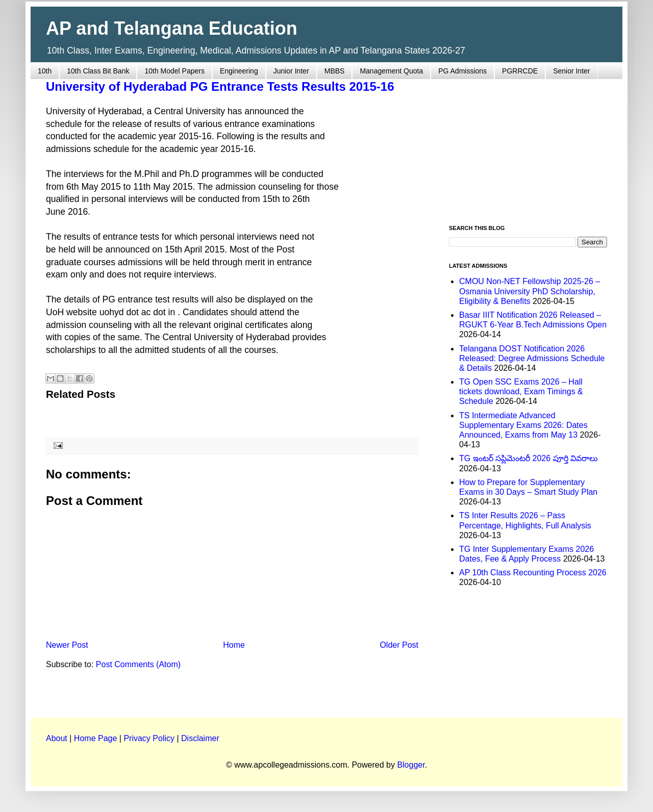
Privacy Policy (149, 738)
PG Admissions (462, 71)
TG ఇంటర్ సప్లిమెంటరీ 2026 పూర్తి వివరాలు (529, 458)
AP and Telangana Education (172, 28)
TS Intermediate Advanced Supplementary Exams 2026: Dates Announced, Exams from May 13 (523, 425)
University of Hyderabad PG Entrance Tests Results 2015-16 (220, 86)
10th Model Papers (174, 71)
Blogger (411, 765)
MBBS (335, 71)
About (57, 738)
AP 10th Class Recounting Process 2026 (533, 573)
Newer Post (67, 645)
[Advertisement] (528, 146)
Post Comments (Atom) (138, 664)
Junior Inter (291, 71)
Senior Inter (571, 71)
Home (234, 645)
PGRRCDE (520, 71)
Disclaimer (200, 738)
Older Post (399, 645)
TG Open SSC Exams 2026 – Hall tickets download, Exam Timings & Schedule (521, 391)
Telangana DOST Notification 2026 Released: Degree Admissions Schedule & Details (532, 358)
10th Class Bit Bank (98, 71)
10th (45, 71)
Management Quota (391, 71)
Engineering (239, 71)
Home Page (96, 738)
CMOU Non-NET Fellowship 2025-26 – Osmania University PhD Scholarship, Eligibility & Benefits (530, 291)
